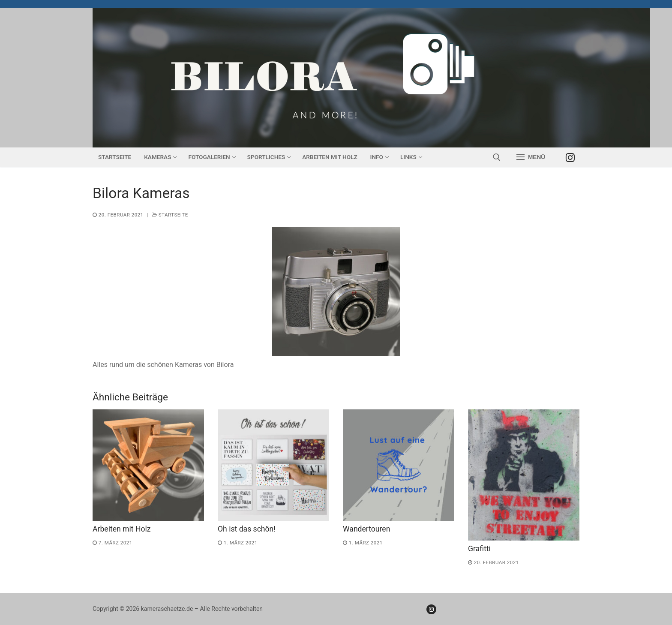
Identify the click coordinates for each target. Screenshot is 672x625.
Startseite (170, 215)
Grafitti (479, 549)
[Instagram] (570, 157)
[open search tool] (497, 157)
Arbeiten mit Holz (122, 529)
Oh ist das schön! (247, 529)
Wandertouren (366, 529)
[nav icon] (531, 157)
